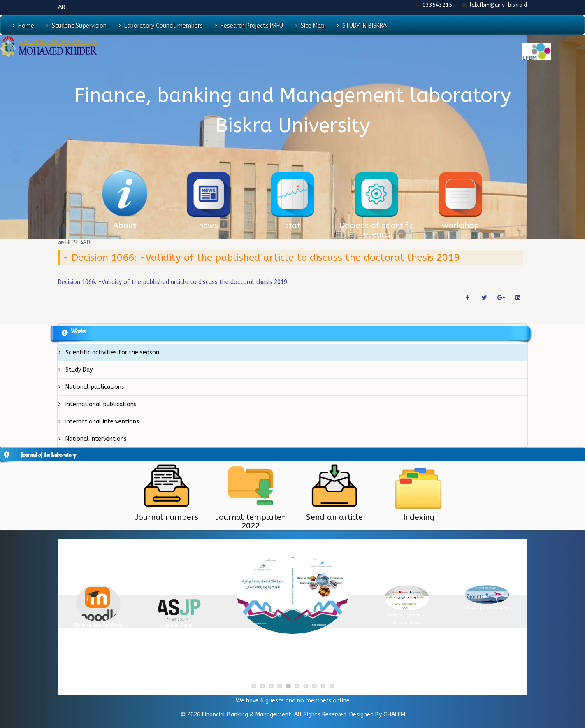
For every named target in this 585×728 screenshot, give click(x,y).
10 (334, 687)
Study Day (78, 370)
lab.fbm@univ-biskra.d (498, 5)
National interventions (95, 439)
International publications (100, 404)
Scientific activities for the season (111, 352)
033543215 (437, 5)
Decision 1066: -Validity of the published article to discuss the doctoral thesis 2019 (173, 282)
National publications (94, 387)
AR (62, 7)
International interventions (101, 422)
